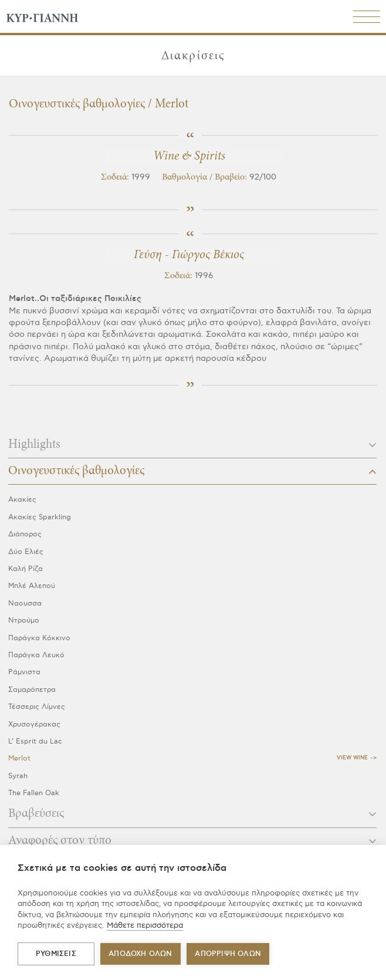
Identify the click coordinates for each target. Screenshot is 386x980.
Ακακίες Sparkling (40, 517)
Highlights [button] (192, 445)
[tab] (192, 448)
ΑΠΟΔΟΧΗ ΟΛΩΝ (140, 954)
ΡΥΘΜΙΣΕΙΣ (56, 954)
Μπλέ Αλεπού (32, 586)
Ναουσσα (25, 604)
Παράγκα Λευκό (36, 655)
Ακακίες (22, 500)
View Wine (352, 758)
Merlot (19, 758)
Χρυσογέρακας (34, 724)
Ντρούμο (24, 621)
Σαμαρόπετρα (32, 690)
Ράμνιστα (24, 672)
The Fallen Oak (34, 793)
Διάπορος (25, 534)
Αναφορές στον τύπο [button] (192, 841)
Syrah (18, 776)
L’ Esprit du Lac (35, 741)
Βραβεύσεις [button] (192, 814)
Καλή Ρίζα (26, 569)
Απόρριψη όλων (228, 954)
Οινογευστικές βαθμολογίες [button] (192, 471)
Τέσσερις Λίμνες (37, 707)
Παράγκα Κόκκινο (39, 638)
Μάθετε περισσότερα (145, 925)
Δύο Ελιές (26, 552)
